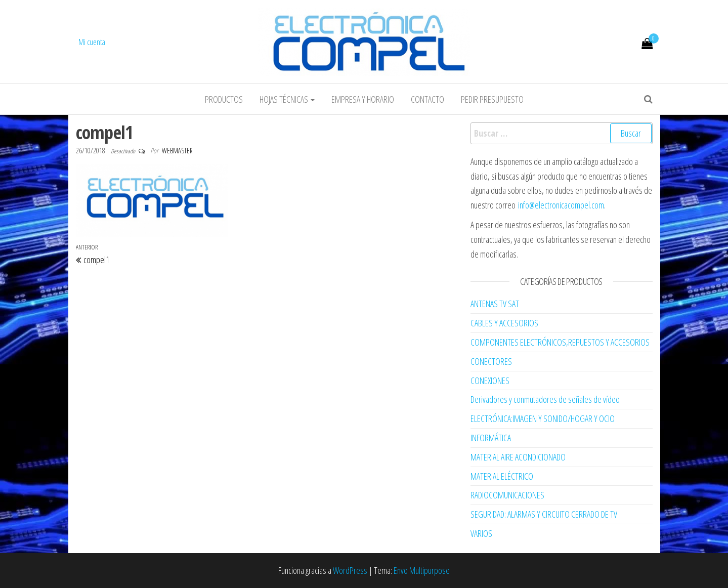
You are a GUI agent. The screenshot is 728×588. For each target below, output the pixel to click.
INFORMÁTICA (491, 438)
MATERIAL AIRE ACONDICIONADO (518, 457)
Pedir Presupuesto (492, 99)
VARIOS (481, 533)
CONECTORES (491, 361)
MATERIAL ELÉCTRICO (502, 476)
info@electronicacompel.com (561, 205)
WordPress (350, 570)
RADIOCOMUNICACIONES (507, 495)
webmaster (177, 151)
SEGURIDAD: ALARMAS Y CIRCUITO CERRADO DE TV (544, 514)
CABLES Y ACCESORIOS (504, 323)
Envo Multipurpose (422, 570)
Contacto (427, 99)
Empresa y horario (363, 99)
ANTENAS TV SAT (495, 304)
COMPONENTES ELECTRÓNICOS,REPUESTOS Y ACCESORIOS (560, 342)
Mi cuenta (92, 42)
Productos (224, 99)
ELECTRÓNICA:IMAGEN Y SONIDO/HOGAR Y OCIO (543, 418)
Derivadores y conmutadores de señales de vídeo (545, 399)
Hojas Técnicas (287, 99)
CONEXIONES (490, 381)
